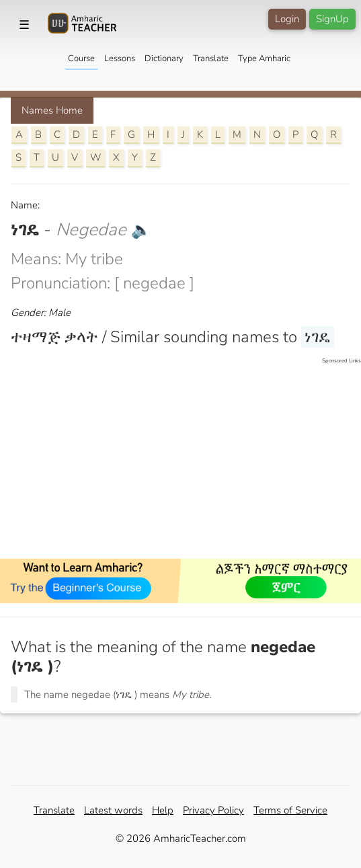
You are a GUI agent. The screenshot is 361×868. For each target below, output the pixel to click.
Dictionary (164, 58)
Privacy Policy (213, 810)
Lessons (120, 58)
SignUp (332, 19)
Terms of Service (290, 810)
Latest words (113, 810)
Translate (211, 58)
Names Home (52, 110)
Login (287, 19)
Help (163, 810)
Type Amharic (264, 58)
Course (81, 58)
